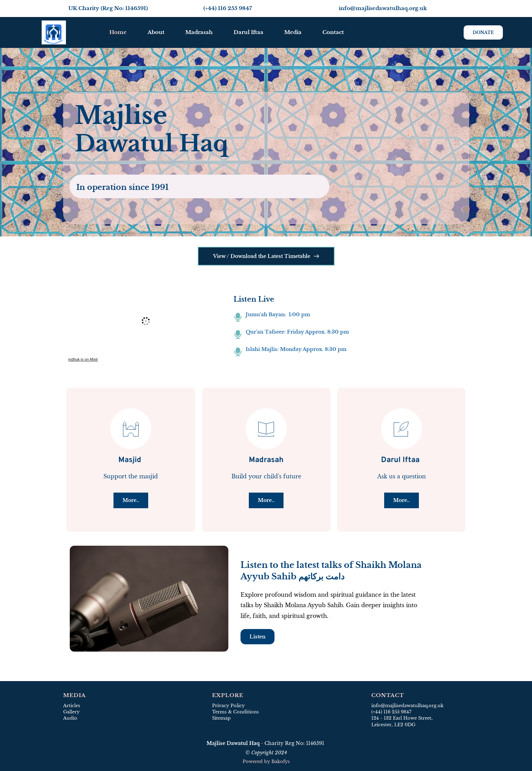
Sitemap (222, 718)
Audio (70, 718)
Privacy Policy (228, 706)
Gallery (71, 712)
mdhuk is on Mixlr (83, 359)
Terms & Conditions (235, 712)
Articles (72, 706)
